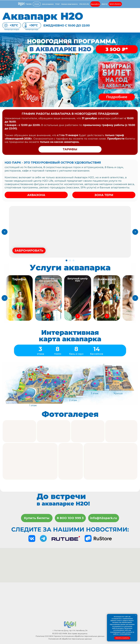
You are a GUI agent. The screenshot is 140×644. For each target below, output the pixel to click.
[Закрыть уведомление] (136, 615)
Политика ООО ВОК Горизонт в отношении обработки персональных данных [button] (70, 636)
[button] (115, 4)
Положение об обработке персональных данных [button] (70, 639)
